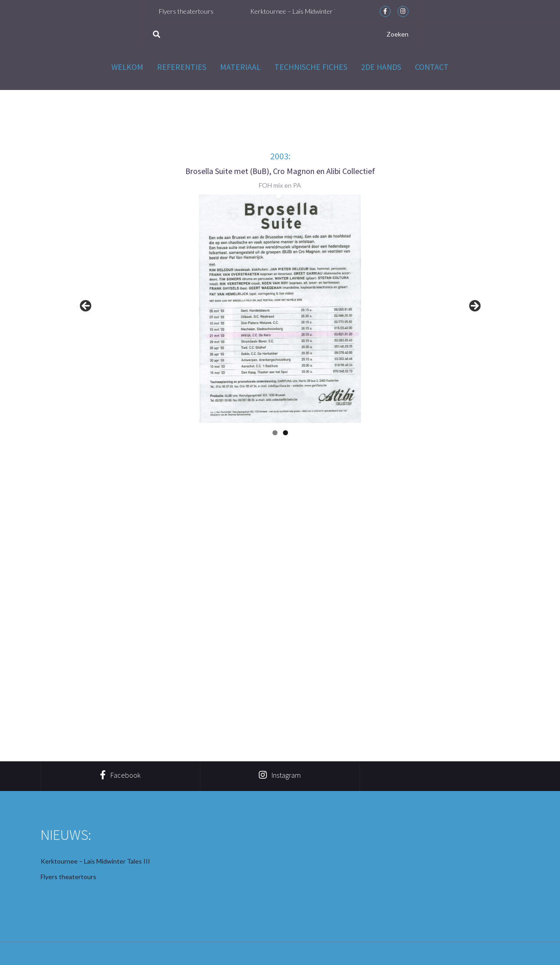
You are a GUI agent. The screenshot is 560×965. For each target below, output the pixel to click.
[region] (280, 309)
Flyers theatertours (190, 11)
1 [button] (275, 433)
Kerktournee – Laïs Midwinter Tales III (307, 11)
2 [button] (285, 433)
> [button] (474, 306)
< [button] (86, 306)
